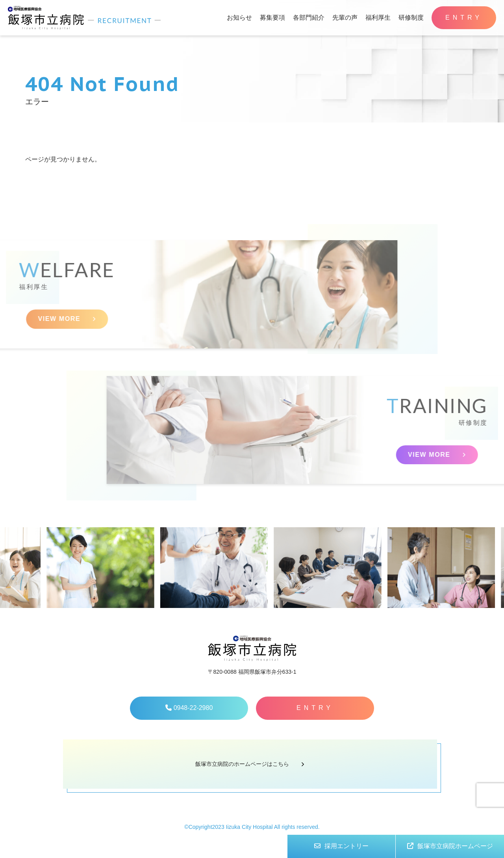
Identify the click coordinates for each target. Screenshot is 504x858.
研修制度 (411, 18)
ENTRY (464, 18)
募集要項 (272, 18)
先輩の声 (345, 18)
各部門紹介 (309, 18)
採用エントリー (341, 846)
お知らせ (239, 18)
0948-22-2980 (189, 708)
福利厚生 (378, 18)
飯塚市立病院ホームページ (450, 846)
